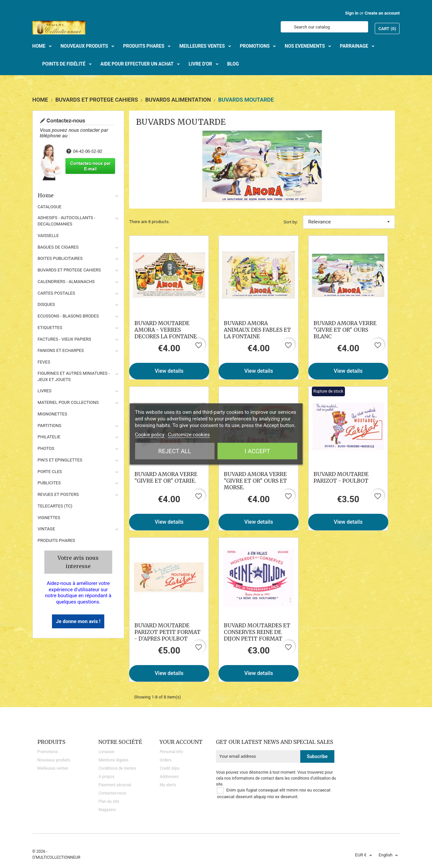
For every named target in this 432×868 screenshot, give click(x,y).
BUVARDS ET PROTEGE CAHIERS (69, 270)
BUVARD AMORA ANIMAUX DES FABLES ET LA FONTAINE (257, 330)
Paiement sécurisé (115, 785)
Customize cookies (189, 435)
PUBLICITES (49, 483)
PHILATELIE (49, 437)
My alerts (168, 785)
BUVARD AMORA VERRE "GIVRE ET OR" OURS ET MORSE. (255, 481)
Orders (166, 760)
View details (169, 371)
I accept (257, 451)
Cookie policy (150, 435)
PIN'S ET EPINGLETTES (60, 460)
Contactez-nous (112, 793)
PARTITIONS (50, 426)
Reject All (175, 451)
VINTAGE (47, 529)
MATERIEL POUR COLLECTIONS (68, 402)
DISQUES (46, 304)
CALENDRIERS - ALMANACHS (66, 282)
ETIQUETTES (50, 328)
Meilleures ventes (53, 768)
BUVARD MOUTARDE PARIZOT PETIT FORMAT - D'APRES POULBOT (168, 632)
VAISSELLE (48, 236)
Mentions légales (113, 760)
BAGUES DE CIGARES (58, 247)
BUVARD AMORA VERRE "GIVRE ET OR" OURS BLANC (345, 330)
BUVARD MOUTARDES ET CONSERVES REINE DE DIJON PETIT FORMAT (257, 632)
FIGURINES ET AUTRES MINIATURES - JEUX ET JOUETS (74, 376)
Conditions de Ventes (117, 768)
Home (78, 195)
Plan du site (109, 801)
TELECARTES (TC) (55, 506)
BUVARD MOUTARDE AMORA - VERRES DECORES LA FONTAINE (166, 330)
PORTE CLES (50, 472)
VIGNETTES (49, 518)
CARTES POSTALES (56, 293)
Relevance (349, 222)
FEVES (44, 362)
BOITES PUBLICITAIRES (60, 258)
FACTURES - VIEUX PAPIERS (65, 339)
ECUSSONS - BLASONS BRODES (68, 316)
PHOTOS (46, 448)
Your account (181, 742)
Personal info (171, 752)
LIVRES (45, 391)
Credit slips (169, 768)
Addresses (169, 777)
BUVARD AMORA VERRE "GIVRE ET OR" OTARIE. (166, 477)
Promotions (48, 752)
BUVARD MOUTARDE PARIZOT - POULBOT (341, 477)
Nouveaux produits (54, 760)
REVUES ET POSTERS (58, 494)
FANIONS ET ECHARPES (61, 350)
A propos (106, 777)
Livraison (106, 752)
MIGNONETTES (52, 414)
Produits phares (56, 540)
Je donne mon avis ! (78, 621)
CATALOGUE (50, 207)
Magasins (107, 810)
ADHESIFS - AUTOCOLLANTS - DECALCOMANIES (67, 221)
